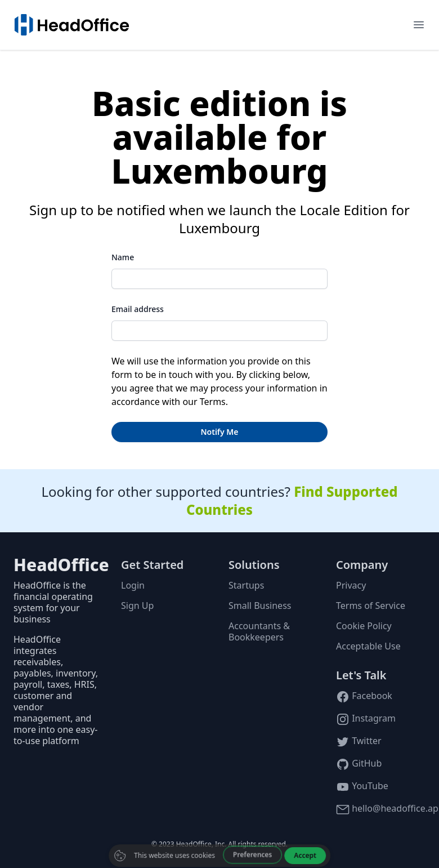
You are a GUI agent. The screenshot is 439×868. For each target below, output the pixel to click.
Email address (138, 309)
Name (123, 257)
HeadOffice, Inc (201, 844)
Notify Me (219, 432)
